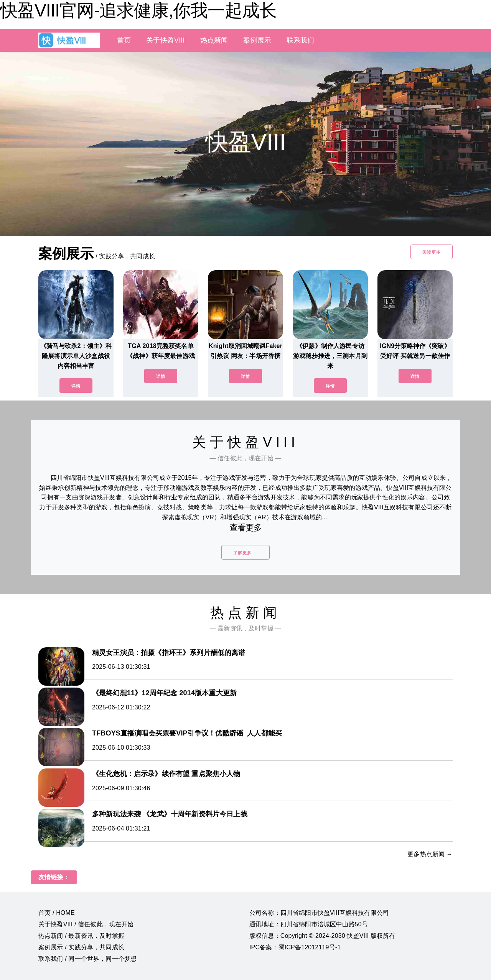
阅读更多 (432, 252)
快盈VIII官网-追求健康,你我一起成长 (138, 10)
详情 (76, 386)
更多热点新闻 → (430, 854)
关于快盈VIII (165, 40)
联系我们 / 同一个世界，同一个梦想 (87, 959)
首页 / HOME (57, 913)
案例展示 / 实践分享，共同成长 (81, 947)
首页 (124, 40)
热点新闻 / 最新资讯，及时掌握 (81, 936)
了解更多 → (245, 553)
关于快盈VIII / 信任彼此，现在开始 (86, 924)
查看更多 (246, 528)
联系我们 (301, 40)
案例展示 (257, 40)
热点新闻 (214, 40)
